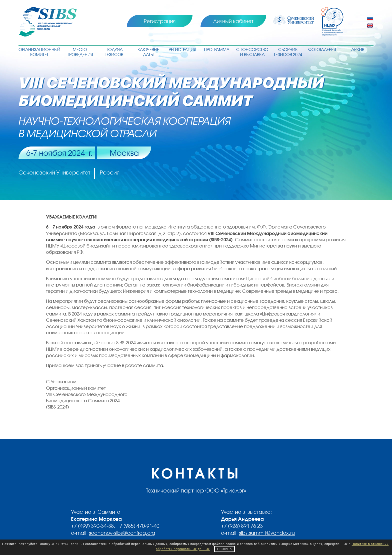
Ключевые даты (148, 52)
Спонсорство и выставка (252, 52)
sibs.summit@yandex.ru (267, 533)
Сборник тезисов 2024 (288, 52)
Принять (224, 549)
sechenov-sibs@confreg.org (122, 533)
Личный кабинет (233, 21)
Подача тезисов (114, 52)
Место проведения (80, 52)
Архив (358, 49)
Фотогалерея (322, 49)
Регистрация (160, 21)
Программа (217, 49)
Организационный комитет (39, 52)
